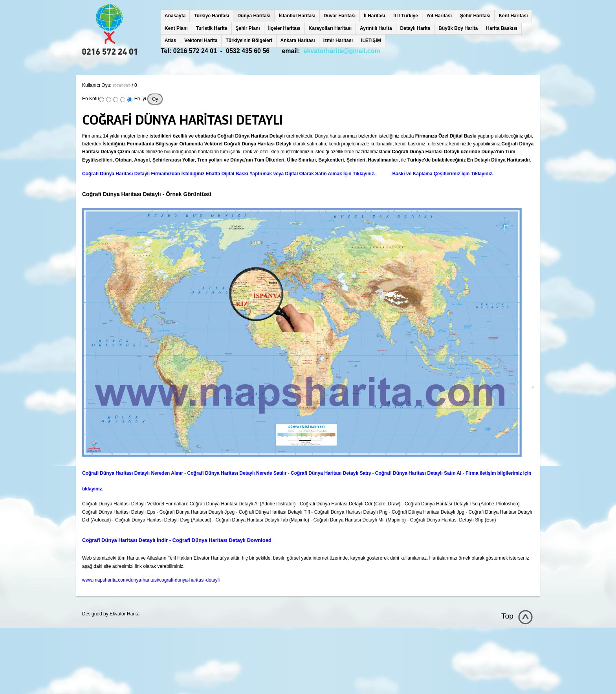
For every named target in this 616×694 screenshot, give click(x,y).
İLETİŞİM (371, 40)
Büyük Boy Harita (458, 28)
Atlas (170, 40)
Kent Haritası (513, 16)
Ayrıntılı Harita (376, 28)
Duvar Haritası (340, 16)
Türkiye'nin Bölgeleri (249, 40)
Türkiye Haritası (211, 16)
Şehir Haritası (475, 16)
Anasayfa (175, 16)
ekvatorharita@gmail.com (342, 51)
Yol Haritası (439, 16)
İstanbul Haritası (297, 16)
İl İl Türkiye (406, 16)
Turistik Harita (212, 28)
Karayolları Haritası (330, 28)
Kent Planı (176, 28)
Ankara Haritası (298, 40)
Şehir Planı (248, 28)
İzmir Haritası (338, 40)
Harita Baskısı (501, 28)
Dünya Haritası (254, 16)
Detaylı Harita (415, 28)
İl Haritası (374, 16)
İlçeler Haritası (284, 28)
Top (507, 616)
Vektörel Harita (201, 40)
